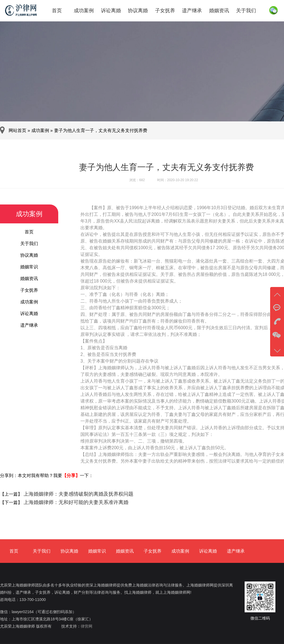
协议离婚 (138, 11)
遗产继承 (192, 11)
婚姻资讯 (219, 11)
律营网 (87, 626)
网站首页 (17, 130)
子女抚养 (165, 11)
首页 (57, 11)
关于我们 (246, 11)
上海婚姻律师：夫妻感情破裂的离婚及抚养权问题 (78, 494)
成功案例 (84, 11)
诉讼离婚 (111, 11)
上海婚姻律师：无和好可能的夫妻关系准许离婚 (75, 502)
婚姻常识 (29, 267)
